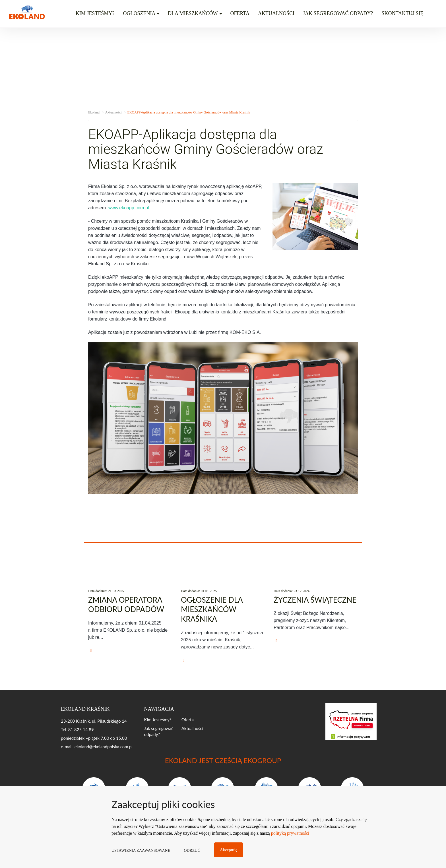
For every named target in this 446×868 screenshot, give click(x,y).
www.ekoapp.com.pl (129, 208)
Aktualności (276, 13)
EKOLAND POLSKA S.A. (149, 850)
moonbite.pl (374, 850)
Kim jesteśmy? (95, 13)
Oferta (240, 13)
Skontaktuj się (402, 13)
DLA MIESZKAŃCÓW (195, 13)
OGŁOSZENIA (141, 13)
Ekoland (94, 112)
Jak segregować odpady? (338, 13)
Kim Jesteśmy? (158, 720)
